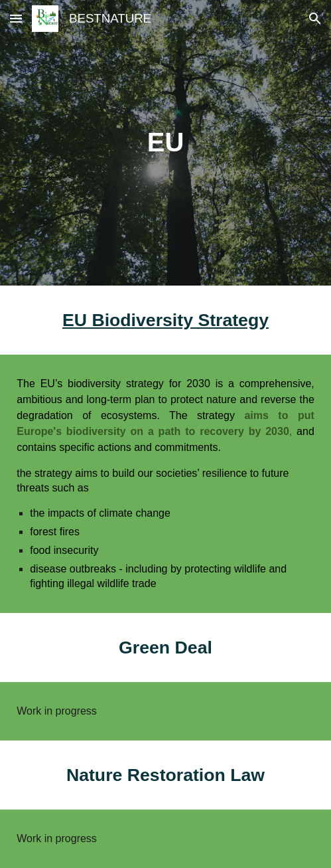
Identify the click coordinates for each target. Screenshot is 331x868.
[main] (165, 142)
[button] (16, 18)
